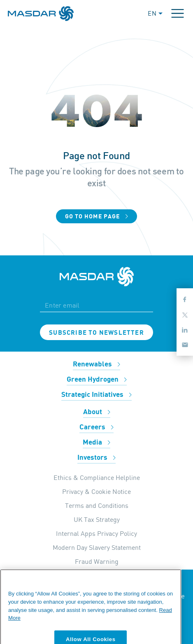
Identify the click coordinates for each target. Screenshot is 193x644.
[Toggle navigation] (178, 13)
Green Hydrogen (97, 380)
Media (96, 442)
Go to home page (97, 217)
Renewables (96, 364)
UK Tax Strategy (97, 519)
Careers (96, 427)
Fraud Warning (97, 561)
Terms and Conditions (97, 505)
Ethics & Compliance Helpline (97, 477)
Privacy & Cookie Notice (96, 491)
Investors (96, 458)
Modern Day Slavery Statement (97, 547)
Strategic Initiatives (96, 395)
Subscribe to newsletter (96, 333)
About (97, 412)
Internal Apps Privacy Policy (96, 533)
